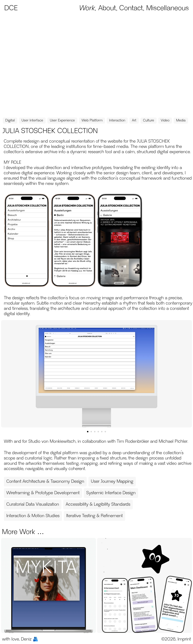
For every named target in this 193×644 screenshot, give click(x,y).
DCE (11, 8)
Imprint (184, 639)
